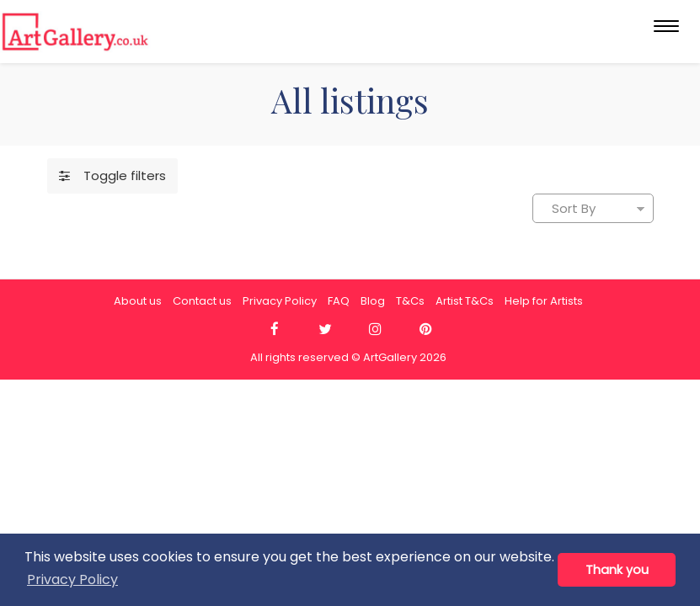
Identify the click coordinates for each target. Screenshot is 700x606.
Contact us (202, 301)
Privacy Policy (280, 301)
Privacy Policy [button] (72, 579)
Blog (373, 301)
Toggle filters (112, 175)
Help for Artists (544, 301)
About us (138, 301)
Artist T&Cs (465, 301)
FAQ (339, 301)
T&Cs (410, 301)
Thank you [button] (617, 570)
